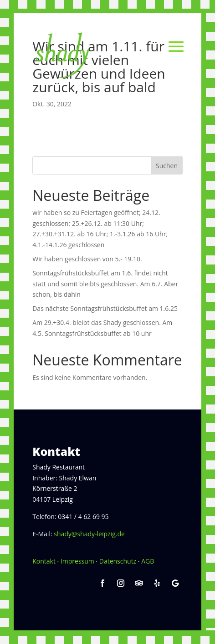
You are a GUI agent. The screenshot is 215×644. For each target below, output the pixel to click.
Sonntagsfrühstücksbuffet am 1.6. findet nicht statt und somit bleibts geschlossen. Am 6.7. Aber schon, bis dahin (105, 284)
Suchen (167, 166)
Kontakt (44, 561)
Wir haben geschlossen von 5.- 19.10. (87, 259)
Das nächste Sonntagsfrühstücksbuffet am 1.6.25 (105, 308)
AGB (148, 561)
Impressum (77, 561)
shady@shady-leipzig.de (89, 534)
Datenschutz (118, 561)
